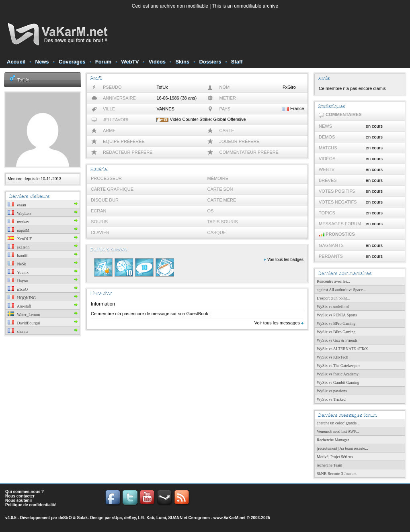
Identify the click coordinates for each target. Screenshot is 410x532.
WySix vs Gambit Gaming (338, 382)
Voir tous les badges (284, 260)
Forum (103, 62)
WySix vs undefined (333, 307)
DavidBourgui (24, 323)
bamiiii (18, 256)
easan (17, 205)
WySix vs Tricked (331, 399)
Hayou (18, 281)
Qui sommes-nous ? (25, 492)
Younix (18, 272)
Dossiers (210, 62)
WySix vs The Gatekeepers (338, 366)
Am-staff (19, 306)
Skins (182, 62)
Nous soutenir (19, 500)
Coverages (72, 62)
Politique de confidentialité (31, 505)
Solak (82, 518)
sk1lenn (19, 247)
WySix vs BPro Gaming (336, 323)
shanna (18, 331)
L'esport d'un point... (333, 298)
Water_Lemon (24, 315)
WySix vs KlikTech (332, 357)
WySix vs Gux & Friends (337, 340)
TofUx (23, 80)
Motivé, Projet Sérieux (335, 457)
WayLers (19, 213)
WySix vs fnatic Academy (338, 374)
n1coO (18, 289)
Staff (237, 62)
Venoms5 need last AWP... (338, 431)
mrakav (18, 222)
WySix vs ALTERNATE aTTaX (342, 349)
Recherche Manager (333, 440)
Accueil (16, 62)
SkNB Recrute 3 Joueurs (337, 474)
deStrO (65, 518)
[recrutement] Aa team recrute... (342, 448)
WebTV (130, 62)
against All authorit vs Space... (341, 290)
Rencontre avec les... (333, 281)
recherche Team (329, 465)
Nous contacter (20, 496)
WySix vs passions (332, 391)
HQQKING (22, 298)
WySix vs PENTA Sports (337, 315)
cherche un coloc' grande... (338, 423)
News (42, 62)
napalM (18, 230)
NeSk (17, 264)
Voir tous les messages (279, 323)
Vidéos (157, 62)
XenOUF (20, 239)
